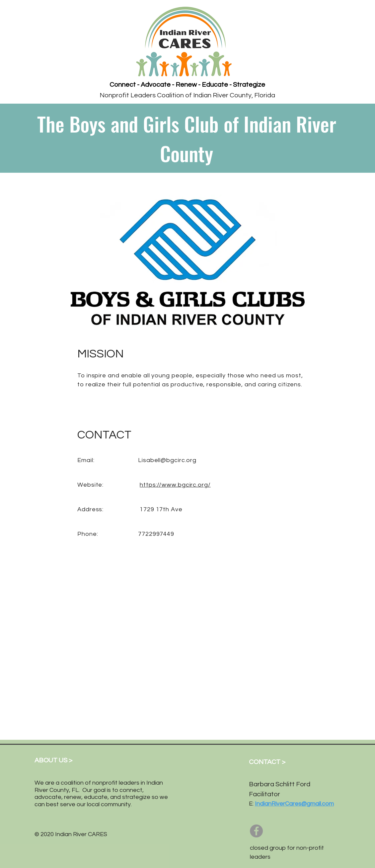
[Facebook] (256, 831)
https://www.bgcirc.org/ (175, 485)
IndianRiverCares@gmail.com (294, 804)
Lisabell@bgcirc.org (167, 460)
